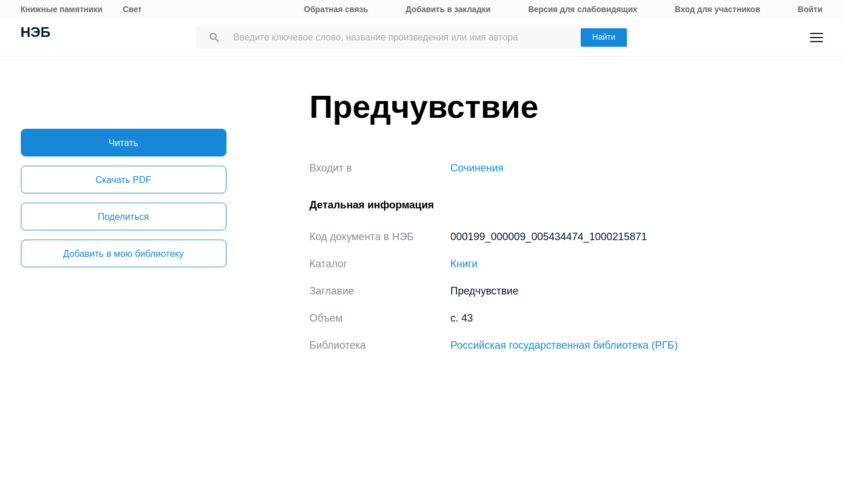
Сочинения (477, 168)
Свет (132, 9)
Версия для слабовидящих (583, 9)
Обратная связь (336, 9)
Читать (123, 143)
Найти (604, 37)
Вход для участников (718, 9)
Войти (810, 9)
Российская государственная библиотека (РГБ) (565, 345)
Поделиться (123, 217)
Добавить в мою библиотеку (123, 254)
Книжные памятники (62, 9)
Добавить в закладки (448, 9)
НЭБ (36, 33)
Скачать (123, 180)
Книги (464, 264)
